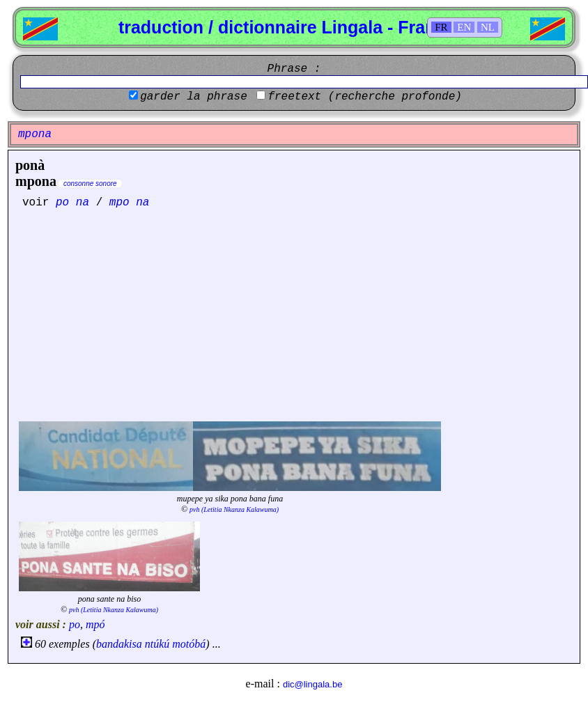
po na (72, 203)
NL (488, 27)
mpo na (130, 203)
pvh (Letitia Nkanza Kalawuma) (234, 509)
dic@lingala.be (312, 684)
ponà (30, 165)
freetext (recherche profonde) (364, 97)
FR (441, 27)
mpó (95, 624)
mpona (36, 181)
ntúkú (157, 644)
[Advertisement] (294, 313)
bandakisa (119, 644)
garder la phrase (194, 97)
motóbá (189, 644)
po (75, 624)
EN (464, 27)
